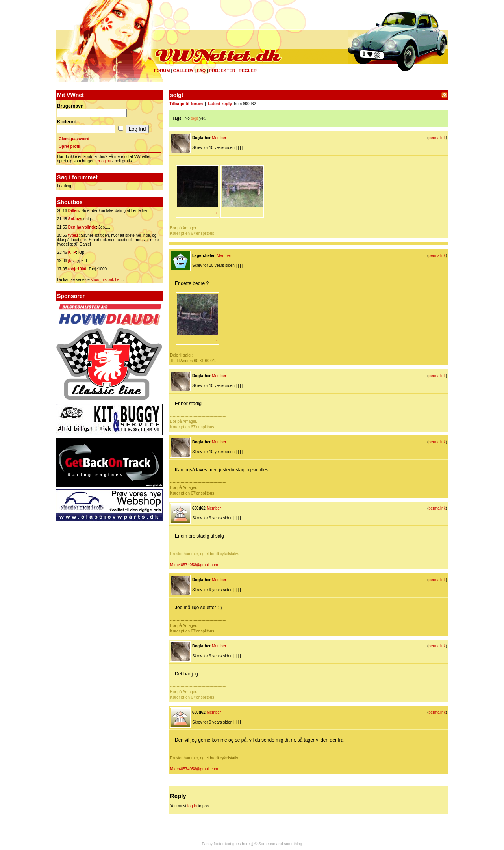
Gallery (183, 71)
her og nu (103, 161)
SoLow (75, 219)
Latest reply (220, 104)
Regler (248, 71)
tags (195, 118)
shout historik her (106, 280)
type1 (73, 235)
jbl (70, 261)
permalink (437, 138)
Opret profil (69, 146)
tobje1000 (77, 269)
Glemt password (74, 139)
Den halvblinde (82, 227)
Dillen (73, 211)
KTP (72, 252)
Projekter (222, 71)
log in (192, 806)
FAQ (201, 71)
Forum (162, 71)
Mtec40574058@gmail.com (194, 565)
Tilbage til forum (186, 104)
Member (219, 138)
